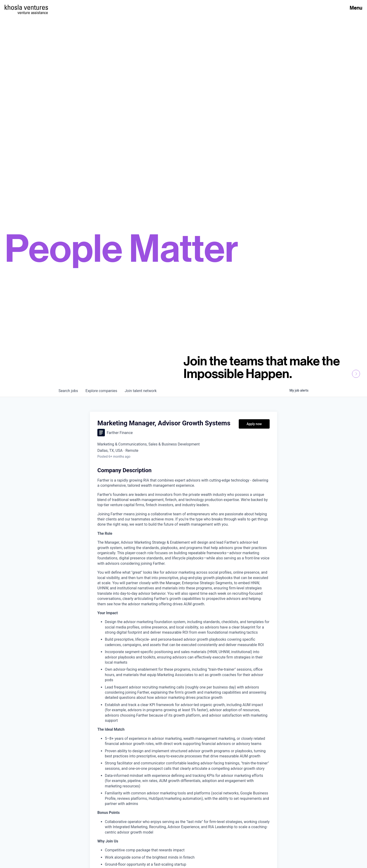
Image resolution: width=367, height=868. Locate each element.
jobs (68, 391)
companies (101, 391)
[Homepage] (26, 7)
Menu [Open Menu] (356, 8)
